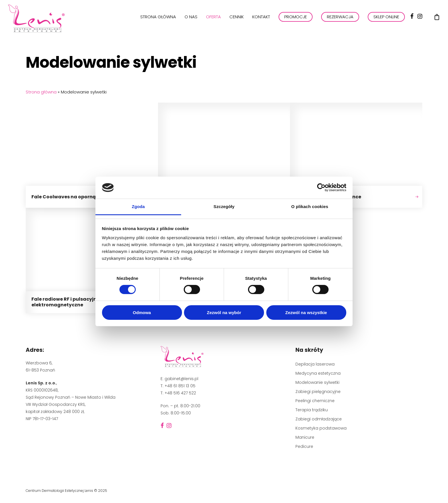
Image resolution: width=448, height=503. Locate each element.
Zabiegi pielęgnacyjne (318, 392)
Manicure (305, 437)
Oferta (213, 20)
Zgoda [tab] (138, 206)
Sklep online (386, 20)
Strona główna (158, 20)
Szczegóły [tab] (224, 206)
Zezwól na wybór (224, 313)
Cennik (237, 20)
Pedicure (304, 446)
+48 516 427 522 (180, 393)
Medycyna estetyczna (318, 373)
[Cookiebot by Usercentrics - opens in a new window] (321, 187)
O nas (191, 20)
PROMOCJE (296, 20)
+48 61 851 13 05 (180, 386)
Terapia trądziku (312, 410)
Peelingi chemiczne (315, 401)
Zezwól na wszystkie (306, 313)
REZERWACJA (340, 20)
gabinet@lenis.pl (181, 379)
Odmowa (142, 313)
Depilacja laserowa (315, 364)
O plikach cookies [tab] (310, 206)
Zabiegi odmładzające (319, 419)
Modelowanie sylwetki (317, 382)
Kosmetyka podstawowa (321, 428)
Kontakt (261, 20)
